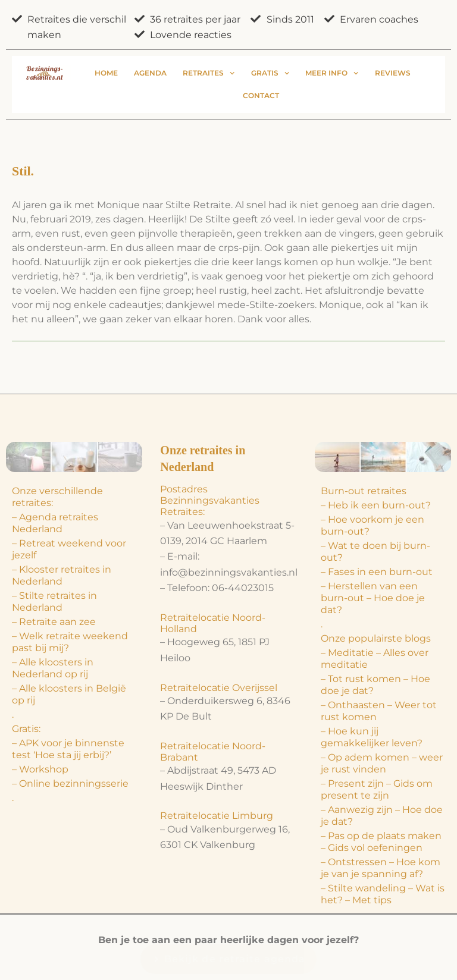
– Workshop (40, 769)
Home (106, 73)
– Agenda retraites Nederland (55, 523)
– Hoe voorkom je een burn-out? (373, 525)
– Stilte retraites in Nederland (54, 601)
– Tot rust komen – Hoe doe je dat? (375, 685)
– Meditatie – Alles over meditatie (375, 659)
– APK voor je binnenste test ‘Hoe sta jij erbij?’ (68, 749)
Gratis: (26, 729)
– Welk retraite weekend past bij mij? (70, 642)
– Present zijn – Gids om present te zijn (377, 789)
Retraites (209, 73)
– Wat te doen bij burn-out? (375, 552)
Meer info (332, 73)
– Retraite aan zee (54, 622)
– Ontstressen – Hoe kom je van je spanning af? (381, 868)
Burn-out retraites (364, 491)
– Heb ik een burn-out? (376, 505)
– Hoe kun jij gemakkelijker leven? (372, 737)
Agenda (150, 73)
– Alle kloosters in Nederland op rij (53, 668)
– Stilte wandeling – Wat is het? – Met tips (383, 894)
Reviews (393, 73)
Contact (261, 95)
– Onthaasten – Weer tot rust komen (379, 711)
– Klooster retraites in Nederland (62, 575)
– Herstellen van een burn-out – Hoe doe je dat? (373, 598)
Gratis (270, 73)
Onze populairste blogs (376, 638)
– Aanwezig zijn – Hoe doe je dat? (382, 816)
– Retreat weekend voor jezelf (69, 549)
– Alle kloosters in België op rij (69, 694)
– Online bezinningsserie (70, 783)
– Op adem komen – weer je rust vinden (382, 763)
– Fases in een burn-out (377, 572)
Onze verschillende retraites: (57, 497)
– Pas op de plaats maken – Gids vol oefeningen (381, 842)
